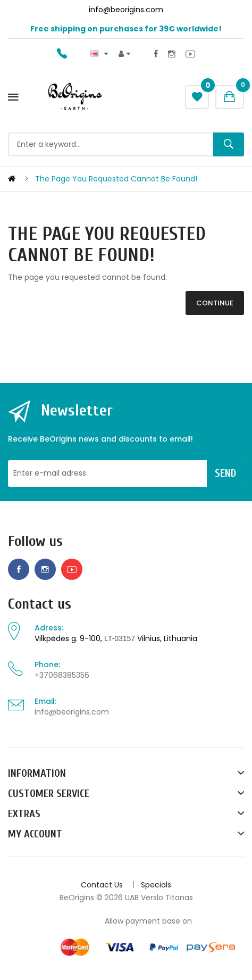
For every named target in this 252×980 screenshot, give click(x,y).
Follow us (35, 541)
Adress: (49, 628)
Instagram (172, 54)
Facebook (156, 54)
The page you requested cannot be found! (116, 179)
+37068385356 (62, 675)
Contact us (40, 604)
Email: (45, 701)
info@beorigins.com (72, 712)
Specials (156, 885)
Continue (215, 303)
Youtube (190, 54)
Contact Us (102, 885)
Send (225, 473)
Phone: (47, 665)
